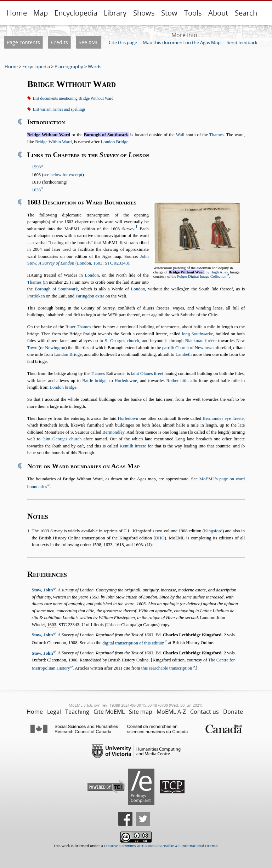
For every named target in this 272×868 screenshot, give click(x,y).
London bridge (63, 387)
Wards (95, 66)
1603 (52, 625)
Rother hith (177, 381)
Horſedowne (126, 381)
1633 (36, 190)
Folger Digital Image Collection (202, 276)
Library (115, 13)
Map (41, 13)
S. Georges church (122, 341)
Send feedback (242, 42)
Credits (59, 42)
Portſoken (36, 296)
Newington (55, 348)
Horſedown (128, 418)
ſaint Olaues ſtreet (147, 374)
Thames (217, 135)
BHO (160, 538)
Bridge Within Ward (53, 142)
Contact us (205, 712)
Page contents (23, 42)
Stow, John (42, 590)
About (218, 13)
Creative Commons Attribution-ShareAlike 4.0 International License (161, 846)
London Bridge (114, 142)
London (92, 275)
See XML (89, 42)
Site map (141, 712)
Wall (180, 135)
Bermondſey (113, 432)
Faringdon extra (90, 296)
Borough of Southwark (56, 289)
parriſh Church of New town (188, 348)
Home (17, 13)
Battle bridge (94, 381)
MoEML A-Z (171, 712)
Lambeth (184, 354)
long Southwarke (198, 334)
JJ (148, 545)
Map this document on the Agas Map (182, 42)
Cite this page (123, 42)
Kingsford (213, 531)
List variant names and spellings (59, 109)
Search (246, 13)
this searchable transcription (167, 668)
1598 (36, 167)
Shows (144, 13)
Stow (169, 13)
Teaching (77, 712)
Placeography (69, 66)
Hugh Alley (219, 272)
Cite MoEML (109, 712)
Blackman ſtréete (201, 341)
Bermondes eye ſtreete (223, 418)
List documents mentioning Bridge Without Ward (73, 98)
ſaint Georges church (62, 439)
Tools (193, 13)
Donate (233, 712)
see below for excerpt (63, 175)
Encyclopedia (76, 13)
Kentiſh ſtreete (133, 446)
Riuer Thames (78, 327)
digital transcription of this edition (133, 643)
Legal (54, 712)
